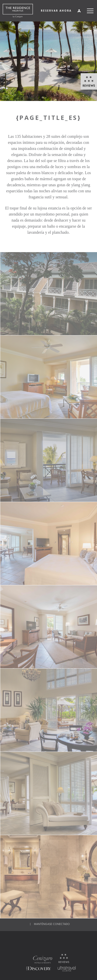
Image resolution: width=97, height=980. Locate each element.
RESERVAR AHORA (56, 11)
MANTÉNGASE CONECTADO (52, 924)
